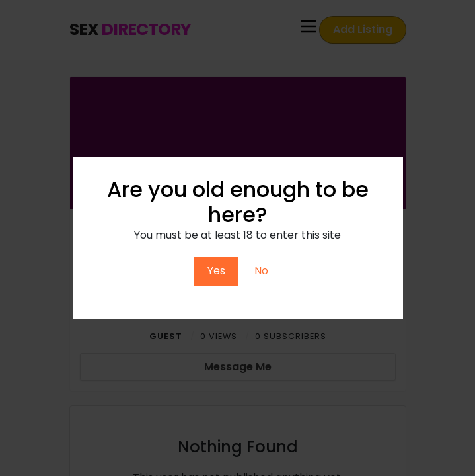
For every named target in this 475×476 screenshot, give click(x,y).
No (261, 271)
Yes (216, 271)
